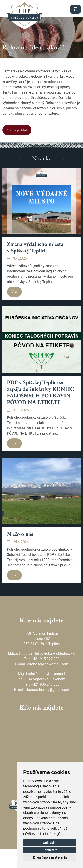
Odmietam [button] (50, 850)
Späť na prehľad (17, 130)
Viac (14, 292)
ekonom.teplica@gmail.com (47, 690)
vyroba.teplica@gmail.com (47, 664)
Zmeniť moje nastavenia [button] (50, 857)
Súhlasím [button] (50, 843)
